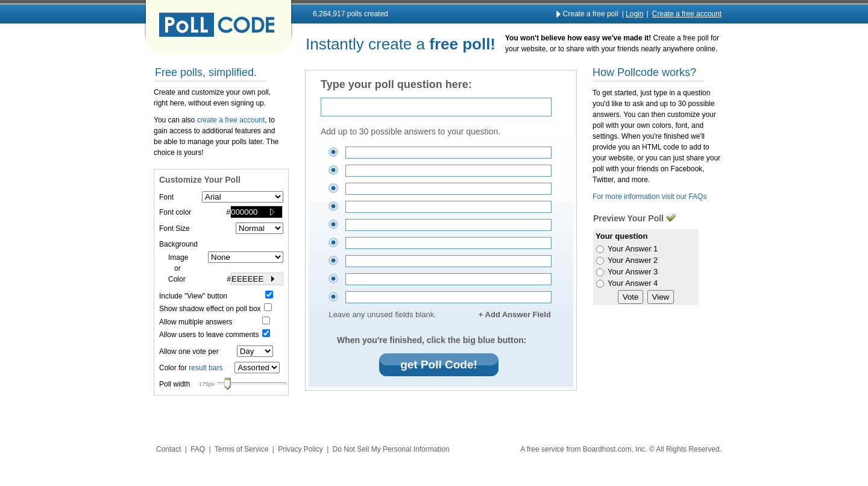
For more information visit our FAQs (649, 197)
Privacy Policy (300, 449)
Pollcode (218, 28)
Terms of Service (241, 449)
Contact (168, 449)
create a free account (231, 120)
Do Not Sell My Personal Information (391, 449)
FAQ (198, 449)
